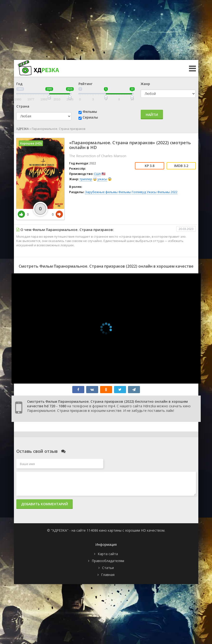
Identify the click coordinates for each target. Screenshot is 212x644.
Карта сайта (108, 554)
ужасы (102, 179)
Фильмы (90, 112)
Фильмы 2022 (167, 192)
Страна (23, 106)
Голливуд (139, 192)
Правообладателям (108, 561)
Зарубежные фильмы (101, 192)
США (97, 174)
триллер (86, 179)
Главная (108, 575)
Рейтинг (85, 84)
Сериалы (90, 117)
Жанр (145, 84)
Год (19, 84)
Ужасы (152, 192)
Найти (152, 115)
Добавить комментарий (45, 504)
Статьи (108, 568)
